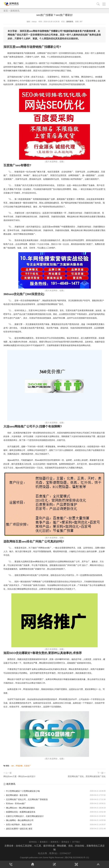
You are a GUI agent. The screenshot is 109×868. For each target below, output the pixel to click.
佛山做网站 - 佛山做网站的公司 (18, 820)
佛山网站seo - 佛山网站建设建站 (19, 808)
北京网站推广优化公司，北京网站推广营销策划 (26, 799)
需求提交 (65, 842)
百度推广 (27, 766)
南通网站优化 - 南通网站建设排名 (19, 812)
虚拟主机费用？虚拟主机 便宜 (18, 829)
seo (13, 766)
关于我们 (76, 842)
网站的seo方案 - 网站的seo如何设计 (19, 776)
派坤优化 (33, 842)
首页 (6, 11)
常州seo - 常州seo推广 (15, 804)
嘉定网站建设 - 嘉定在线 (15, 795)
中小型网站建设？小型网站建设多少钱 (22, 791)
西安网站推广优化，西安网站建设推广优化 (87, 776)
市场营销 (19, 766)
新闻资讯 (15, 11)
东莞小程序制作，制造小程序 (18, 825)
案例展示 (44, 842)
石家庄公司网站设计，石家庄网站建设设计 (24, 816)
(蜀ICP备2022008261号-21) (77, 857)
